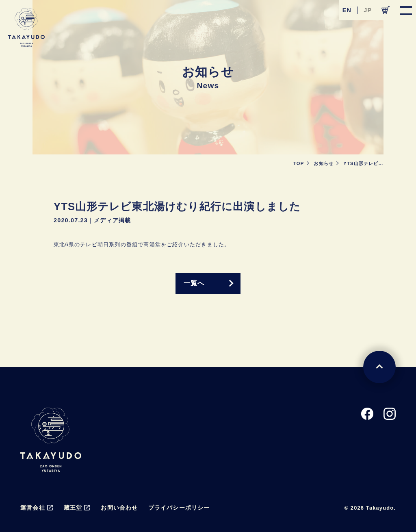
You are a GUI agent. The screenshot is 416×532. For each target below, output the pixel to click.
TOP (299, 163)
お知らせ (324, 163)
